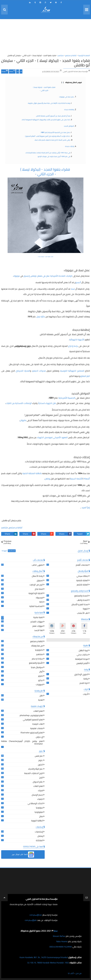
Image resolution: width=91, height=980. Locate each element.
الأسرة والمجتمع (36, 663)
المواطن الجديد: (69, 126)
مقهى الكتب (37, 565)
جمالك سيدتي (82, 576)
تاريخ (41, 778)
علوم (41, 761)
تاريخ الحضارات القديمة (34, 774)
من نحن (78, 973)
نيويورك (17, 276)
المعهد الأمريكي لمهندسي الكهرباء (52, 437)
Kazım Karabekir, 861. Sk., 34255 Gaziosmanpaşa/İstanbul (41, 957)
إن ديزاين (39, 737)
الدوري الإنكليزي (81, 675)
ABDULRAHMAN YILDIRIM (59, 947)
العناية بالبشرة (82, 581)
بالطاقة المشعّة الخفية (32, 473)
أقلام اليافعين (82, 664)
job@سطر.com (30, 920)
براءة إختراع (73, 346)
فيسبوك (39, 598)
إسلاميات (39, 832)
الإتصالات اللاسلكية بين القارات (19, 403)
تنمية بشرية (38, 618)
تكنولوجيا (39, 650)
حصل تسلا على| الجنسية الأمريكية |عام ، (55, 132)
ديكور (41, 680)
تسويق (40, 581)
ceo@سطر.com (35, 915)
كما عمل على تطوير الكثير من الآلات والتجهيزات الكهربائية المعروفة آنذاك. (46, 120)
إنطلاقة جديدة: (69, 110)
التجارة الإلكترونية (36, 594)
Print (12, 71)
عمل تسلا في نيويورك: (67, 97)
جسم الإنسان (37, 795)
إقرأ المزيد (85, 508)
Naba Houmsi (61, 941)
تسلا (73, 289)
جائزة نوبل (41, 317)
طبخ (41, 696)
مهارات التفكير (37, 622)
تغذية (41, 700)
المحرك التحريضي (23, 371)
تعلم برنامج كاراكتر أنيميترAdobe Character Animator (22, 743)
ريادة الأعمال (37, 576)
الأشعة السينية (76, 479)
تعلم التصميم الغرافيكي (33, 720)
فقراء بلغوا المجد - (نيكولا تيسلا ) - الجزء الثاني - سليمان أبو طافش (45, 63)
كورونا (85, 609)
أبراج (41, 672)
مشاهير (5, 528)
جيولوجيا (39, 808)
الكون (40, 765)
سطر (56, 931)
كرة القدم (84, 683)
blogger (5, 551)
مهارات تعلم (38, 626)
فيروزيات (39, 685)
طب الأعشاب (83, 613)
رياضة (86, 679)
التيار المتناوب (85, 376)
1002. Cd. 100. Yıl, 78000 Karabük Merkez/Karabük (46, 963)
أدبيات (85, 694)
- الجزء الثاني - (44, 90)
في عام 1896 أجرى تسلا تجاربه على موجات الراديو (54, 156)
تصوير (41, 676)
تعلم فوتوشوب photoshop (31, 716)
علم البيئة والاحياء (35, 769)
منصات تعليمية (37, 729)
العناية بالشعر (82, 585)
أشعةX (87, 479)
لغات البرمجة (38, 724)
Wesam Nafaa (59, 936)
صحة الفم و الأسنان (80, 605)
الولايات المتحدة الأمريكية (61, 276)
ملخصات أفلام (82, 565)
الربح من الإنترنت (36, 585)
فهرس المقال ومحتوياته (72, 82)
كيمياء (40, 799)
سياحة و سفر (37, 659)
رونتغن (48, 479)
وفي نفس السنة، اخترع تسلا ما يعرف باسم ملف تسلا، (52, 140)
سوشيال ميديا (37, 668)
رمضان (40, 836)
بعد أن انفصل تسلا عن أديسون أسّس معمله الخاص (53, 116)
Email (5, 71)
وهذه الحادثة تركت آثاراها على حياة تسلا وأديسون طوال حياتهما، (49, 103)
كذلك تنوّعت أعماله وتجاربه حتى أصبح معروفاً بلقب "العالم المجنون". (47, 136)
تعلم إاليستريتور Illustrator (32, 733)
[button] (23, 854)
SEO (41, 602)
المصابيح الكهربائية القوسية (72, 371)
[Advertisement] (45, 37)
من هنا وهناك (37, 646)
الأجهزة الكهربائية (77, 340)
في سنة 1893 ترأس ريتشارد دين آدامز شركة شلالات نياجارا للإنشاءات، (48, 153)
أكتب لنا (70, 973)
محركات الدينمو (39, 371)
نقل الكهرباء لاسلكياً (47, 403)
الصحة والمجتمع (81, 596)
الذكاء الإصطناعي (35, 804)
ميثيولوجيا (39, 812)
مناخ (41, 817)
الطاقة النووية (37, 821)
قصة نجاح (39, 589)
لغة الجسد (39, 631)
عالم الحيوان (38, 782)
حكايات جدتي (82, 655)
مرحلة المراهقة (82, 659)
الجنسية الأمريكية (67, 398)
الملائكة (39, 841)
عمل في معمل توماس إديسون (37, 276)
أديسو (78, 282)
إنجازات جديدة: (69, 146)
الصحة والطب (82, 600)
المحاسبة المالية (36, 607)
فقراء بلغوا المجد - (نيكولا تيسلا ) (44, 87)
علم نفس (39, 756)
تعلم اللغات (38, 711)
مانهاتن (23, 420)
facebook (12, 551)
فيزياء (40, 791)
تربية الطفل (83, 651)
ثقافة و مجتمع (16, 528)
